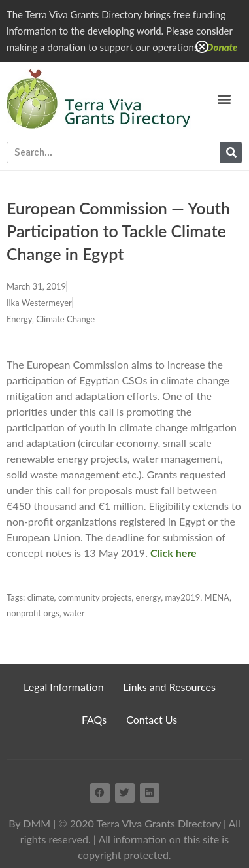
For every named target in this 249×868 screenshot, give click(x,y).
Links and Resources (170, 687)
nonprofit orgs (33, 613)
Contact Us (152, 719)
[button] (224, 98)
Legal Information (64, 687)
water (74, 613)
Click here (174, 553)
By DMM (29, 823)
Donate (222, 47)
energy (149, 597)
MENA (217, 597)
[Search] (231, 153)
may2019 (182, 597)
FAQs (94, 719)
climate (41, 597)
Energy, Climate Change (51, 319)
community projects (95, 597)
